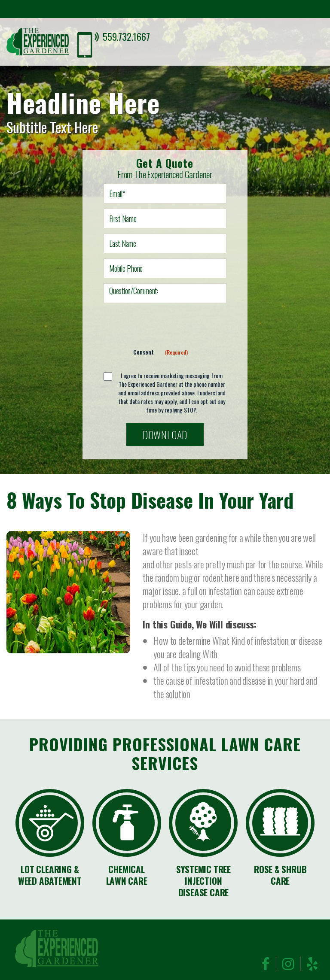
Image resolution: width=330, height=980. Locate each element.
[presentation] (169, 325)
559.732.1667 (126, 36)
